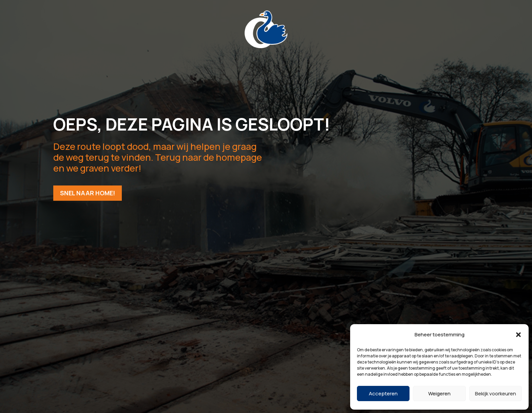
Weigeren (439, 394)
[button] (518, 335)
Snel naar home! (88, 193)
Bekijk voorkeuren (496, 394)
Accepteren (383, 394)
